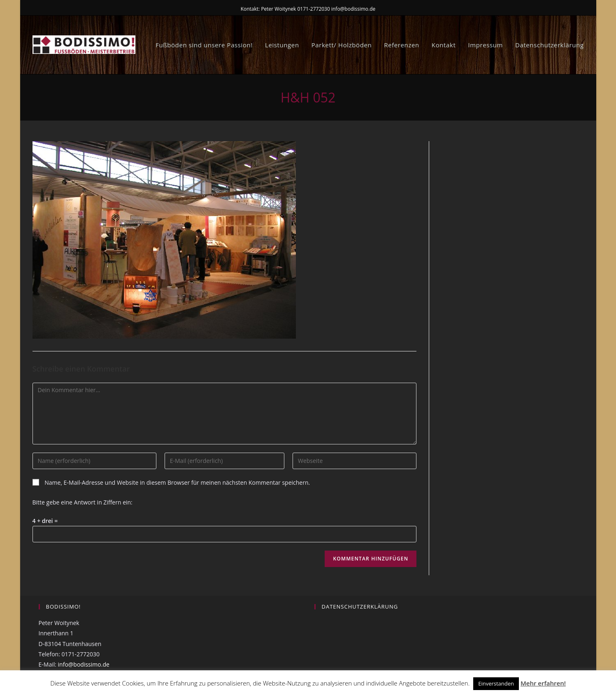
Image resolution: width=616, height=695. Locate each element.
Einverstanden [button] (496, 683)
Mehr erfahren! (543, 683)
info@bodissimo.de (84, 664)
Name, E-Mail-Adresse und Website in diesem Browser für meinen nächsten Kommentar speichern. (177, 482)
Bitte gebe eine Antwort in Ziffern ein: (83, 502)
